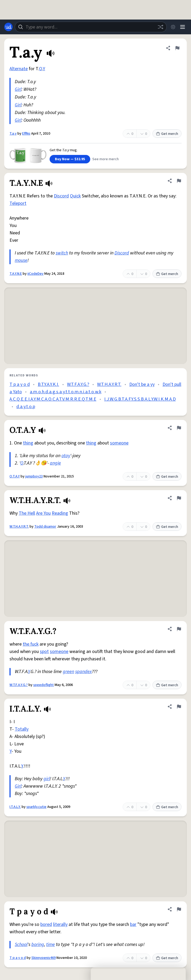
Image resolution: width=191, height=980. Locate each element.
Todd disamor (45, 527)
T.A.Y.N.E (16, 274)
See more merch (106, 159)
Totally (22, 729)
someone (119, 443)
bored (46, 924)
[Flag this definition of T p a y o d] (179, 909)
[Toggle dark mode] (173, 27)
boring (38, 945)
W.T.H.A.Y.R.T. (109, 384)
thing (28, 443)
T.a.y (13, 134)
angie (55, 463)
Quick (75, 196)
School (21, 945)
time (51, 945)
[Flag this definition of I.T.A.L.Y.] (179, 707)
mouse (21, 260)
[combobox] (91, 27)
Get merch (167, 134)
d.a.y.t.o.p (26, 407)
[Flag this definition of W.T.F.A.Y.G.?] (179, 629)
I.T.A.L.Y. (15, 807)
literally (60, 924)
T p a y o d (20, 384)
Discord (61, 196)
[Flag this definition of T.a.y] (177, 48)
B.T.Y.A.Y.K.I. (48, 384)
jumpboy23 (34, 476)
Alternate (19, 69)
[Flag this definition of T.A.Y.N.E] (179, 181)
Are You (43, 513)
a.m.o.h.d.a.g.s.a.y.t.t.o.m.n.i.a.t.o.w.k (66, 392)
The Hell (27, 513)
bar (133, 924)
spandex (83, 672)
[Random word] (160, 27)
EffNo (26, 134)
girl (47, 779)
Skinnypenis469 (44, 958)
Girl (18, 89)
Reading (60, 513)
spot (44, 652)
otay (66, 456)
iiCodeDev (35, 274)
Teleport (18, 203)
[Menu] (183, 27)
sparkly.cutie (36, 807)
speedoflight (44, 685)
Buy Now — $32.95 (70, 159)
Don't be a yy (142, 384)
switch (62, 253)
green (68, 672)
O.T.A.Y (15, 476)
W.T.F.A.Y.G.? (78, 384)
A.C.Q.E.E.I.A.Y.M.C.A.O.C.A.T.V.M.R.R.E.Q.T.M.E (53, 399)
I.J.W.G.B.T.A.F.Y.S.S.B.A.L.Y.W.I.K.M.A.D (140, 399)
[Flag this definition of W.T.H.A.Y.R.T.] (179, 498)
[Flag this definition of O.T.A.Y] (179, 428)
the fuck (31, 644)
